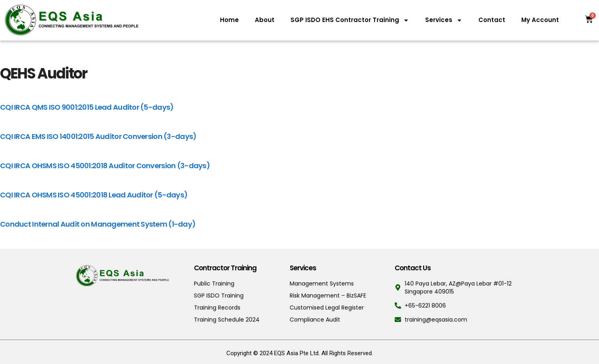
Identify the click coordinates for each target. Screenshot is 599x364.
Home (229, 20)
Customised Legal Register (327, 308)
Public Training (214, 284)
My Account (540, 20)
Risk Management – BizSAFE (328, 296)
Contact (492, 20)
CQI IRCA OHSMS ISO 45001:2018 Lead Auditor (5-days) (94, 195)
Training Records (217, 308)
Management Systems (322, 284)
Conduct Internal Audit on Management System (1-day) (98, 224)
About (265, 20)
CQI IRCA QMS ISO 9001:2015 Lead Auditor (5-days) (87, 107)
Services (444, 20)
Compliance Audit (315, 320)
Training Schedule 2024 (227, 320)
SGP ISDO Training (219, 296)
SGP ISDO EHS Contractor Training (350, 20)
